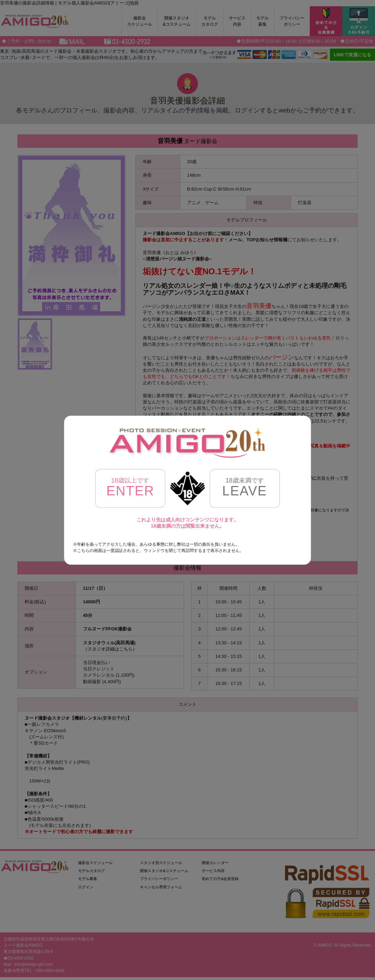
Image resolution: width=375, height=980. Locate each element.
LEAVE (245, 488)
